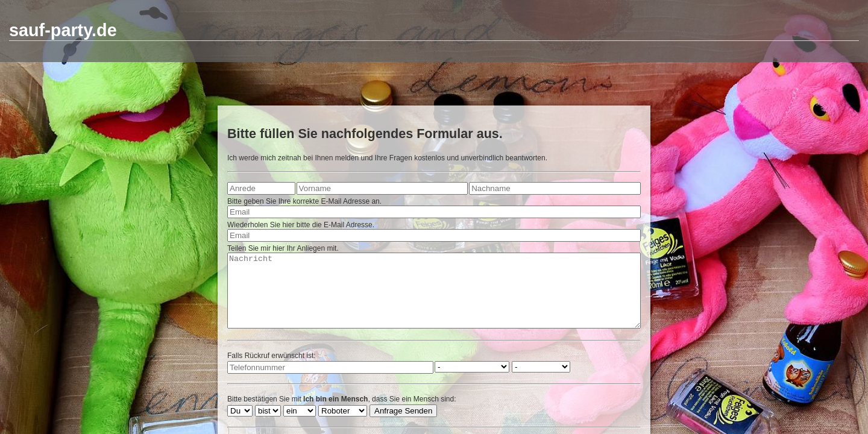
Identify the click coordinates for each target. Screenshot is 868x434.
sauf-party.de (63, 30)
